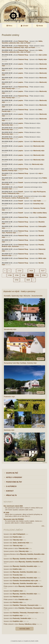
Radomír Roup (23, 41)
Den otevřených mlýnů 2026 (13, 506)
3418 (31, 271)
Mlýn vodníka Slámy (40, 213)
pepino (21, 64)
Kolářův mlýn (17, 569)
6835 (28, 280)
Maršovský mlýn (7, 125)
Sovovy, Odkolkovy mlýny (28, 624)
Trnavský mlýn (18, 575)
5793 (44, 275)
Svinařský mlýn (38, 204)
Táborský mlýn (18, 540)
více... (43, 526)
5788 (10, 275)
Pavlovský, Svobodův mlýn (22, 618)
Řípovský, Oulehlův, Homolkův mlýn (32, 554)
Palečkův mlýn (18, 597)
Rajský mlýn (43, 59)
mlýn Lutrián (43, 55)
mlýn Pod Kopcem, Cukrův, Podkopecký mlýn (24, 197)
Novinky (8, 502)
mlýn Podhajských (19, 534)
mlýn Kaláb (37, 201)
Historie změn (24, 629)
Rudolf (21, 178)
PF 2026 (6, 513)
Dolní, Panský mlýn (8, 88)
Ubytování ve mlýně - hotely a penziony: (19, 291)
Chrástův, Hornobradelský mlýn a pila (25, 581)
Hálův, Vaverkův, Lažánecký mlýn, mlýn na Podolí (22, 42)
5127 (43, 271)
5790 (24, 275)
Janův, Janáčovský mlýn (21, 543)
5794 (17, 280)
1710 (19, 271)
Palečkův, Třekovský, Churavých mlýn (26, 605)
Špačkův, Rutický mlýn (9, 171)
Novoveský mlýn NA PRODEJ (14, 519)
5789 (17, 275)
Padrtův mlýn (17, 537)
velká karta (41, 325)
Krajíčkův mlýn (18, 591)
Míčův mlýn (42, 258)
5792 (37, 275)
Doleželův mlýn (7, 189)
